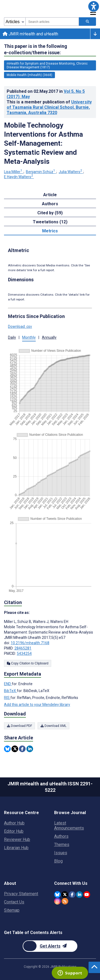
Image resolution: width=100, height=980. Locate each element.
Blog (58, 861)
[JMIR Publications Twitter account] (65, 895)
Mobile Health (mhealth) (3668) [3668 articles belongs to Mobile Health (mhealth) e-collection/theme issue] (29, 75)
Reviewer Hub (17, 839)
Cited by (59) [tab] (50, 213)
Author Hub (14, 823)
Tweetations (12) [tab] (50, 222)
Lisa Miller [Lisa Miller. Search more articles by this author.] (14, 172)
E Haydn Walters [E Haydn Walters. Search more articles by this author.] (19, 177)
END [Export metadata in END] (8, 684)
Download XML (53, 726)
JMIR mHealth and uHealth (30, 34)
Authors (61, 836)
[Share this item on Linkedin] (30, 749)
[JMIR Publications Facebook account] (72, 895)
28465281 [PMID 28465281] (23, 648)
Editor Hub (14, 831)
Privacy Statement (21, 894)
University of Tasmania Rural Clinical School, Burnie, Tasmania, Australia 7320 (49, 107)
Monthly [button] (29, 337)
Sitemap (12, 910)
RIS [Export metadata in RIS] (7, 698)
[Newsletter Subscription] (50, 946)
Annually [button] (49, 337)
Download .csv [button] (20, 326)
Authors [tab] (50, 204)
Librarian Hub (16, 848)
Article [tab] (50, 195)
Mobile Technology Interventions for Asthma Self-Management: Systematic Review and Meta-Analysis (43, 143)
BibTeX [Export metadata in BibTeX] (10, 691)
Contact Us (14, 902)
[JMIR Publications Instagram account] (57, 901)
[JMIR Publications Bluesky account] (57, 895)
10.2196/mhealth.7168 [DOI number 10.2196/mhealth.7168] (30, 643)
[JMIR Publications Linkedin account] (79, 895)
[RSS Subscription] (65, 901)
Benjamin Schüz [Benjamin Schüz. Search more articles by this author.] (41, 172)
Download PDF (19, 726)
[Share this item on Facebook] (22, 749)
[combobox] (52, 22)
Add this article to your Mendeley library (37, 705)
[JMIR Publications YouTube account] (87, 895)
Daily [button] (12, 337)
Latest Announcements (69, 826)
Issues (61, 853)
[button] (94, 6)
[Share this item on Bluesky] (7, 749)
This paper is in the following (36, 50)
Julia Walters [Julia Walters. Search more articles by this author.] (71, 172)
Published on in (46, 94)
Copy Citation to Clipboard (28, 663)
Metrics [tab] (50, 231)
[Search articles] (87, 22)
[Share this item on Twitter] (15, 749)
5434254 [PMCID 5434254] (24, 654)
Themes (62, 845)
